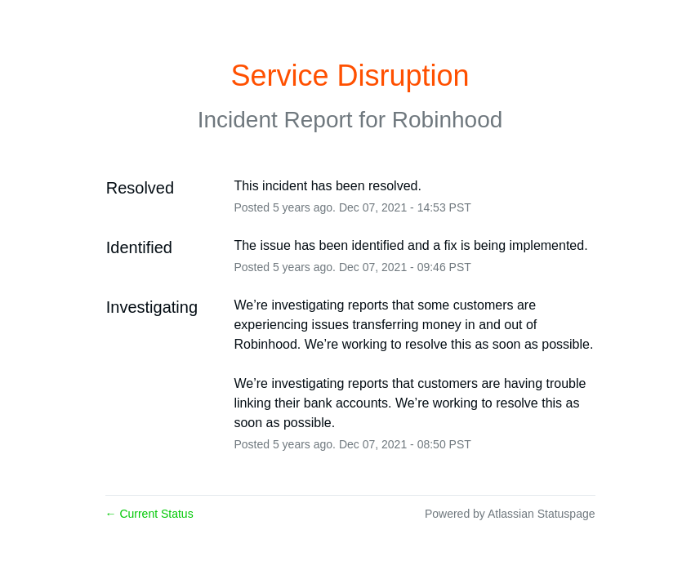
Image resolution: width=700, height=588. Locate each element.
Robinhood (447, 120)
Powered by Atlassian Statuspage (510, 514)
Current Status (149, 514)
